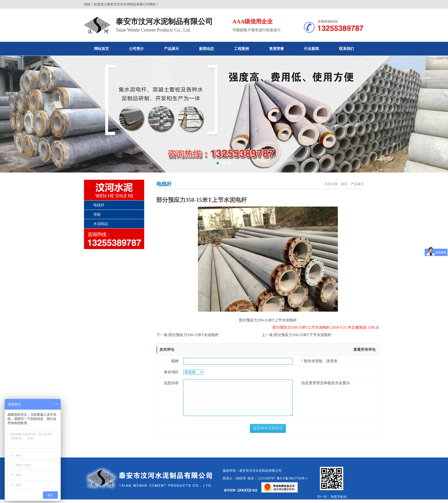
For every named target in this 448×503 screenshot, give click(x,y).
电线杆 (99, 205)
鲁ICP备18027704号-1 (291, 478)
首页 (344, 184)
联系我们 (346, 49)
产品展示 (171, 49)
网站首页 (101, 49)
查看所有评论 (364, 350)
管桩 (97, 214)
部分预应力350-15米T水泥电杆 (194, 335)
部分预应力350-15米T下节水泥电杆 (303, 335)
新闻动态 (206, 49)
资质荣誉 (276, 49)
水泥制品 (101, 224)
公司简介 (136, 49)
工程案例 (241, 49)
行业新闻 (311, 49)
